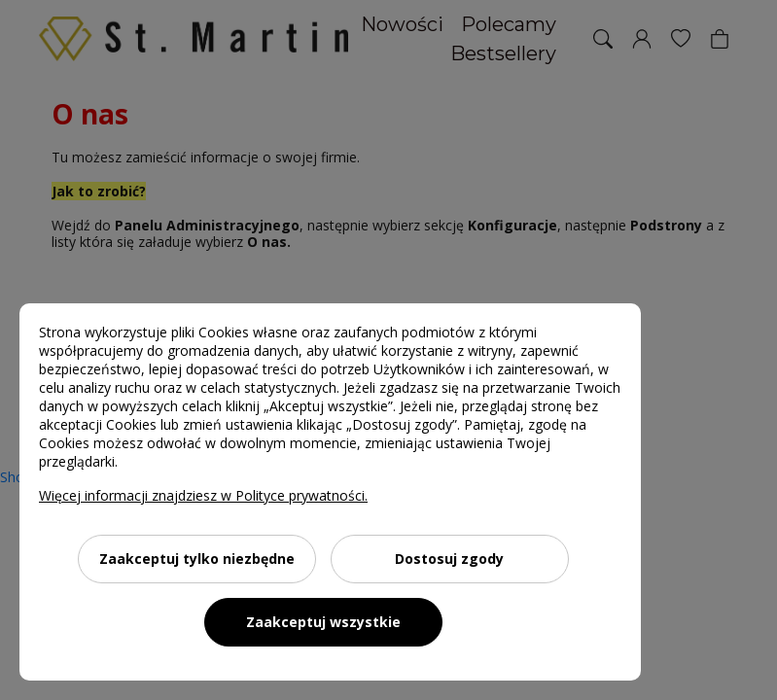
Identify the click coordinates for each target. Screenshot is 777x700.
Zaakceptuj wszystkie (323, 622)
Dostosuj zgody (449, 559)
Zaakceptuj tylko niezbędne (197, 559)
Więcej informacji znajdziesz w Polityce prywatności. (203, 495)
